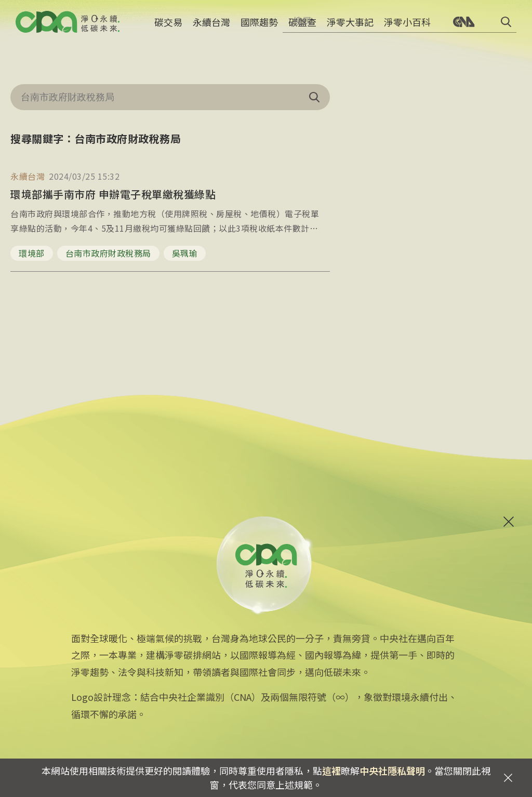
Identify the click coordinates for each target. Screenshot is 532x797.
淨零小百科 (407, 29)
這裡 (331, 771)
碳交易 (168, 29)
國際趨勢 (259, 29)
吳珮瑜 (185, 253)
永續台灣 (211, 29)
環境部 (32, 253)
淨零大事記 (350, 29)
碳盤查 (302, 29)
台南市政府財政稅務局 (108, 253)
